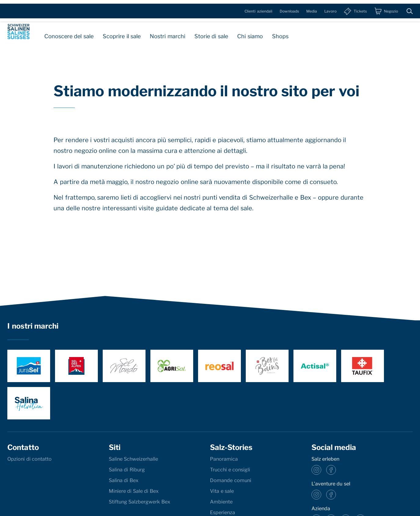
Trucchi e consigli (230, 470)
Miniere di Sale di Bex (134, 491)
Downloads (289, 7)
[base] (18, 30)
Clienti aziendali (258, 7)
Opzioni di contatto (29, 459)
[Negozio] (386, 8)
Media (312, 7)
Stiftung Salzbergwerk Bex (140, 502)
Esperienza (223, 512)
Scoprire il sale (122, 33)
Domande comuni (231, 480)
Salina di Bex (124, 480)
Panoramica (224, 459)
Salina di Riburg (127, 470)
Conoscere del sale (69, 33)
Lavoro (330, 7)
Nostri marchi (168, 33)
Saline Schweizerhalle (134, 459)
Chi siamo (250, 33)
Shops (280, 33)
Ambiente (221, 502)
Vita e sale (222, 491)
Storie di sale (211, 33)
